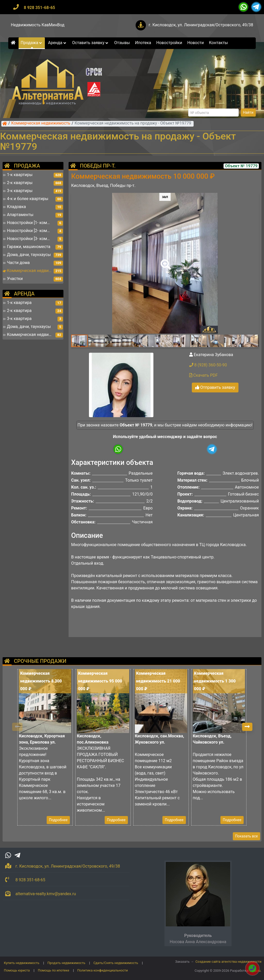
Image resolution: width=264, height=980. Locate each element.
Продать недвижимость (66, 963)
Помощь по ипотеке (54, 970)
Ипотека (143, 43)
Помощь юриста (17, 970)
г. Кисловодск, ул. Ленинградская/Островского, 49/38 (201, 25)
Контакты (218, 43)
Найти (248, 112)
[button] (165, 261)
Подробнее (58, 820)
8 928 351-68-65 (39, 8)
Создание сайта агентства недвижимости (228, 962)
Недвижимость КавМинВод (38, 25)
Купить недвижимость (22, 963)
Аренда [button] (57, 43)
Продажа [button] (32, 43)
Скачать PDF (204, 375)
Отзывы (122, 43)
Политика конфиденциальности (103, 970)
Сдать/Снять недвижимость (116, 963)
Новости (195, 43)
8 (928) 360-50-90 (208, 365)
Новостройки (169, 43)
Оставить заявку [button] (91, 43)
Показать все (246, 836)
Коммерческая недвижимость (41, 123)
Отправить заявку (215, 387)
